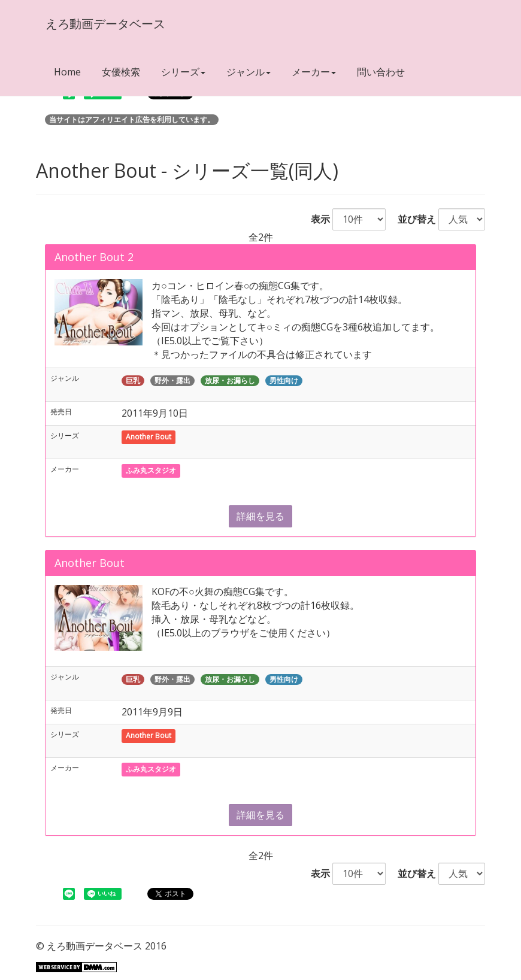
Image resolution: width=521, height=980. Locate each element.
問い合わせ (381, 72)
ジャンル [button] (249, 72)
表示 (316, 219)
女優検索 (121, 72)
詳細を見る (260, 516)
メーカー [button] (314, 72)
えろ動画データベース (105, 24)
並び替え (412, 219)
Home (67, 72)
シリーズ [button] (183, 72)
